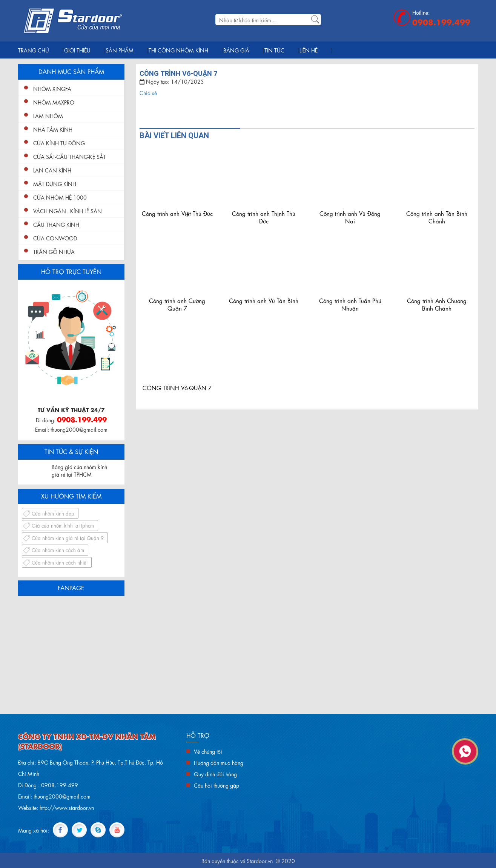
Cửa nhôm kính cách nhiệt (60, 562)
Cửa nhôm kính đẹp (53, 513)
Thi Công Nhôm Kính (178, 50)
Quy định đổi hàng (215, 774)
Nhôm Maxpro (54, 102)
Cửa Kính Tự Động (59, 143)
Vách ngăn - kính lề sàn (68, 211)
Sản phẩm (120, 50)
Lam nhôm (48, 115)
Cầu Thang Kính (56, 224)
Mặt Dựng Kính (55, 183)
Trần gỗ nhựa (54, 251)
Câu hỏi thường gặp (217, 785)
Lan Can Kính (52, 170)
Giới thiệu (77, 50)
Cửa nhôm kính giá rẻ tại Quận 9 (68, 538)
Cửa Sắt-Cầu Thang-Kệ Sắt (70, 156)
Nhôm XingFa (52, 88)
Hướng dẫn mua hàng (219, 762)
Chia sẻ (148, 92)
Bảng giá (236, 50)
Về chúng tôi (208, 751)
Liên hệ (309, 50)
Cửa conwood (55, 238)
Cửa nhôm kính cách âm (58, 550)
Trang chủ (34, 50)
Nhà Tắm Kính (53, 129)
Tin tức (274, 50)
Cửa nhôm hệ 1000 (60, 197)
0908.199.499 (441, 22)
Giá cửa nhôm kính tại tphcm (63, 525)
